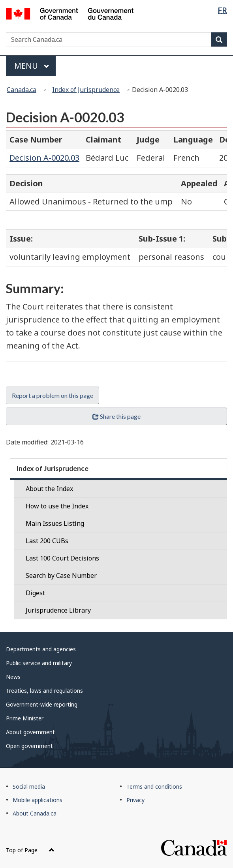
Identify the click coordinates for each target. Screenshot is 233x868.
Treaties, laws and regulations (44, 691)
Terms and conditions (154, 786)
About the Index (49, 489)
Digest (35, 593)
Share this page (116, 416)
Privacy (135, 800)
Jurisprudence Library (58, 610)
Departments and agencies (41, 649)
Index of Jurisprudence (86, 90)
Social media (29, 786)
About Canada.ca (35, 813)
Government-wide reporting (42, 704)
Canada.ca (22, 90)
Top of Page (30, 850)
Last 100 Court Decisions (62, 558)
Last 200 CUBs (47, 541)
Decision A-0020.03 (44, 158)
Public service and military (39, 663)
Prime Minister (25, 718)
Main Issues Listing (55, 523)
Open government (29, 746)
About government (30, 732)
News (13, 677)
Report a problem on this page (53, 395)
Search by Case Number (61, 576)
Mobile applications (38, 800)
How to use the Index (57, 506)
